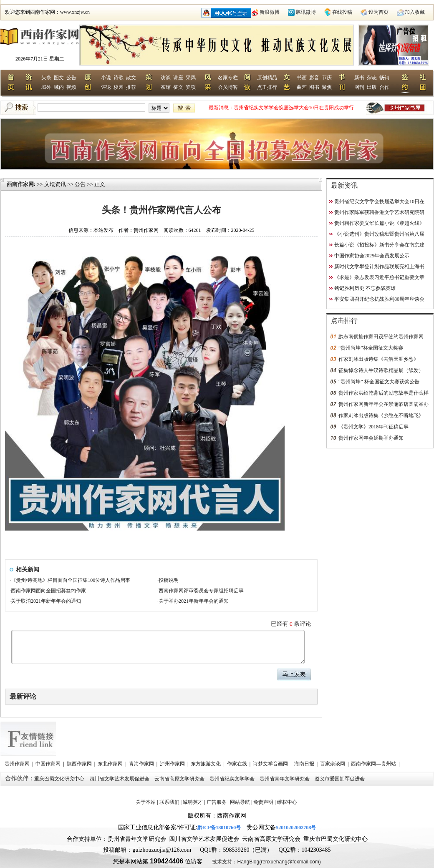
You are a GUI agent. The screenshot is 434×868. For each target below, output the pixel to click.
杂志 (372, 78)
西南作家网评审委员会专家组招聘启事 (201, 591)
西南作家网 (20, 184)
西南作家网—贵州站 (374, 764)
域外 (46, 87)
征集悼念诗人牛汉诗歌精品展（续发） (381, 370)
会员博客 (228, 87)
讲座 (178, 78)
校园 (119, 87)
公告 (71, 78)
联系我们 (169, 802)
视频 (71, 87)
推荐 (131, 87)
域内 (59, 87)
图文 (59, 78)
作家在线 (238, 764)
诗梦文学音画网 (271, 764)
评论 (106, 87)
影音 (314, 78)
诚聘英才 (193, 802)
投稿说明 (169, 580)
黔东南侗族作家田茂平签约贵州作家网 (381, 337)
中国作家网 (49, 764)
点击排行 (267, 87)
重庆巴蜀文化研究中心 (60, 779)
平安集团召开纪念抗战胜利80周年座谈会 (379, 299)
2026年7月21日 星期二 (40, 59)
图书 (314, 87)
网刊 (359, 87)
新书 (359, 78)
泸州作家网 (173, 764)
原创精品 (267, 78)
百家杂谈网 (333, 764)
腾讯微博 (306, 12)
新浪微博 (270, 12)
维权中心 (287, 802)
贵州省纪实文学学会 (233, 779)
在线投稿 (342, 12)
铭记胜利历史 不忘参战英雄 (365, 288)
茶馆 (166, 87)
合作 (384, 87)
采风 (191, 78)
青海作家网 (142, 764)
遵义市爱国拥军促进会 (340, 779)
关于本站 (146, 802)
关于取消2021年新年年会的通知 (46, 601)
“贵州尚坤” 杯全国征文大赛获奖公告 (379, 382)
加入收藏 (415, 12)
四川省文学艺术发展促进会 (120, 779)
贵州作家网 (18, 764)
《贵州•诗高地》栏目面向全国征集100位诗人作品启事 (71, 580)
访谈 (166, 78)
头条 (46, 78)
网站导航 (240, 802)
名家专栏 (228, 78)
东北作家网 (111, 764)
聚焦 (327, 87)
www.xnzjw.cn (75, 12)
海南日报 (305, 764)
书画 (302, 78)
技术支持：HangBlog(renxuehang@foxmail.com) (266, 862)
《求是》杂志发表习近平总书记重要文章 (379, 277)
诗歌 (119, 78)
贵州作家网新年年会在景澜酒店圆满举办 (384, 404)
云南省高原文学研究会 (180, 779)
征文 (178, 87)
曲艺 (302, 87)
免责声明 (263, 802)
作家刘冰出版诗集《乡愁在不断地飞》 (381, 415)
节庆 (327, 78)
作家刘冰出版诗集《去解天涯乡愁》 (378, 359)
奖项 (191, 87)
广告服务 (217, 802)
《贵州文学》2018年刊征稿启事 (373, 427)
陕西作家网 (80, 764)
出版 (372, 87)
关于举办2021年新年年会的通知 (194, 601)
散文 (131, 78)
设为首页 (378, 12)
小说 (106, 78)
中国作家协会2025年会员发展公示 (372, 256)
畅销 (384, 78)
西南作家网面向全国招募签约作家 (48, 591)
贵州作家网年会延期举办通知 (371, 438)
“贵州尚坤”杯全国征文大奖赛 (371, 348)
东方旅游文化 (206, 764)
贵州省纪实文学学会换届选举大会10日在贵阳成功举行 (294, 108)
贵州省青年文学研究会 (285, 779)
